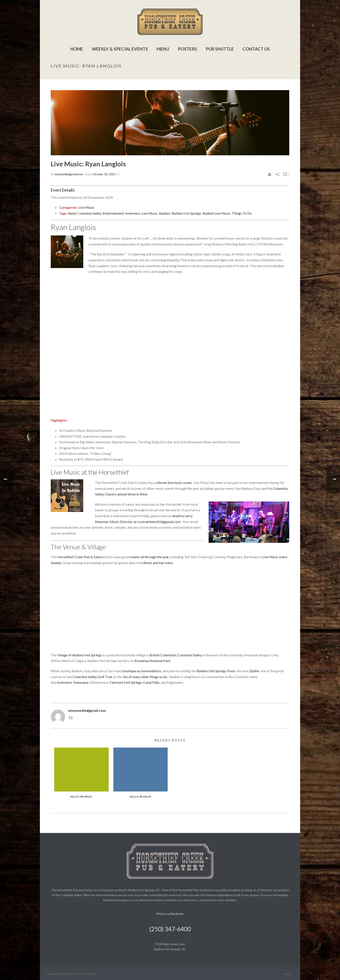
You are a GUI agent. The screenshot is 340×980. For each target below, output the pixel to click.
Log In (288, 974)
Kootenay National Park (152, 661)
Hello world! (81, 797)
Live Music (87, 207)
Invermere (133, 213)
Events (243, 75)
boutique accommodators (142, 671)
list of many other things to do (145, 677)
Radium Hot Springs (186, 213)
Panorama (81, 682)
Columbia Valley (89, 213)
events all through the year (149, 557)
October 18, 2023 (104, 174)
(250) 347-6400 (170, 929)
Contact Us (256, 49)
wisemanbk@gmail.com (69, 174)
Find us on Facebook (170, 914)
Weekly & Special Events (120, 49)
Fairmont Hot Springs (126, 682)
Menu (163, 49)
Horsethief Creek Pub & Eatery (80, 557)
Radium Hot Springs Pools (216, 671)
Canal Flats (151, 682)
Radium (165, 213)
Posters (187, 49)
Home (77, 49)
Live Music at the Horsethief (90, 472)
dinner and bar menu (158, 563)
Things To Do (242, 213)
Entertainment (113, 213)
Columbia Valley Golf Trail (92, 677)
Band (72, 213)
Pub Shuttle (220, 49)
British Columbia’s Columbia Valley (176, 655)
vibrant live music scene (174, 483)
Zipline (254, 671)
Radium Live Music (217, 213)
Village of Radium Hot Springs (80, 655)
